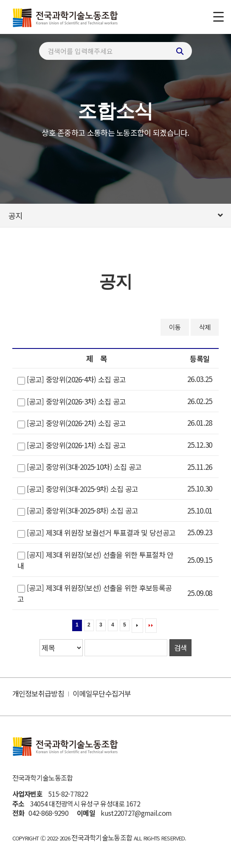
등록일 (200, 358)
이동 (175, 327)
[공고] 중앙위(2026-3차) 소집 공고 (76, 401)
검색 (180, 647)
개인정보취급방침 (38, 693)
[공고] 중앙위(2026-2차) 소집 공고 (76, 423)
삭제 (205, 327)
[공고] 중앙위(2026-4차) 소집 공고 (76, 380)
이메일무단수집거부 (102, 693)
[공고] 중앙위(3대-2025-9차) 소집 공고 (83, 489)
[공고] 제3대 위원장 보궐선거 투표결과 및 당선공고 (101, 532)
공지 (15, 215)
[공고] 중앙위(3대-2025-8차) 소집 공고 (83, 511)
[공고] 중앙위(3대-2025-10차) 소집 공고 (84, 467)
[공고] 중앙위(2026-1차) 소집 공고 (76, 445)
